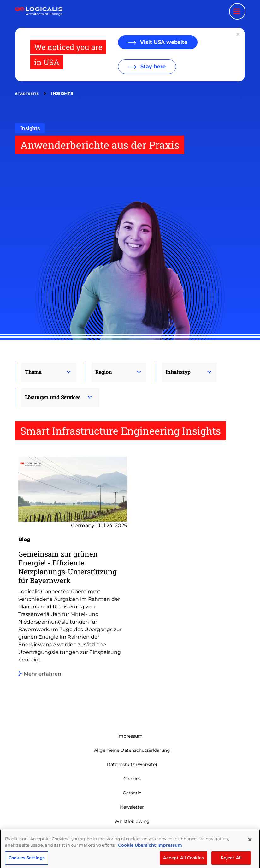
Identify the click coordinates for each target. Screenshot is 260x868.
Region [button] (104, 372)
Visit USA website (163, 42)
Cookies (132, 779)
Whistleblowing (132, 821)
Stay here (152, 66)
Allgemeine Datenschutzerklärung (132, 750)
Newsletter (132, 807)
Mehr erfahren (42, 674)
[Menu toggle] (237, 11)
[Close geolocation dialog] (239, 34)
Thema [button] (33, 372)
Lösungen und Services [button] (53, 397)
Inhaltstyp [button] (178, 372)
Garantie (132, 793)
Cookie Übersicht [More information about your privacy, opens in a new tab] (137, 859)
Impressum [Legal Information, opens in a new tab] (170, 859)
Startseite (27, 94)
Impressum (130, 736)
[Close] (250, 853)
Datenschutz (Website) (132, 764)
